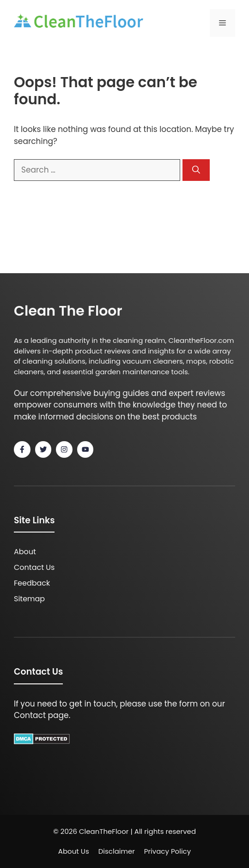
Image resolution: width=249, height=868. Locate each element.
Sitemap (29, 599)
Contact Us (34, 567)
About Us (74, 851)
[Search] (196, 170)
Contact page (41, 715)
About (25, 552)
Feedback (32, 583)
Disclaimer (117, 851)
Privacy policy (167, 851)
